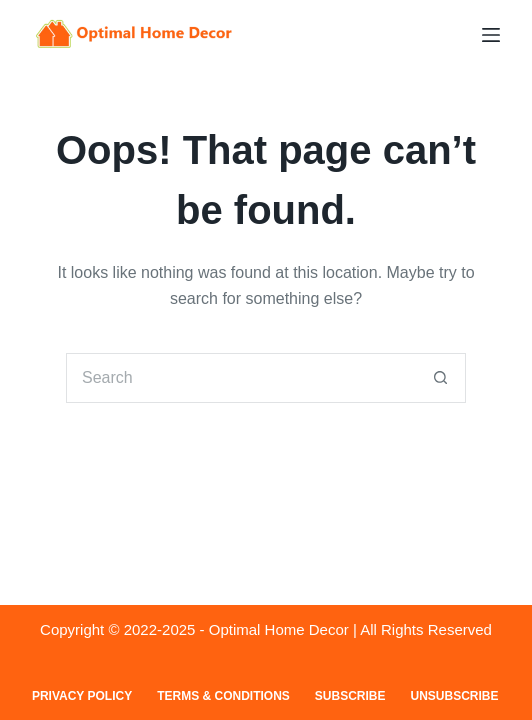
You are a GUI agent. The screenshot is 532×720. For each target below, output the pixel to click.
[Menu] (491, 35)
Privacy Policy (82, 696)
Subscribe (350, 696)
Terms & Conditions (223, 696)
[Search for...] (241, 378)
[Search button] (441, 378)
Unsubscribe (455, 696)
